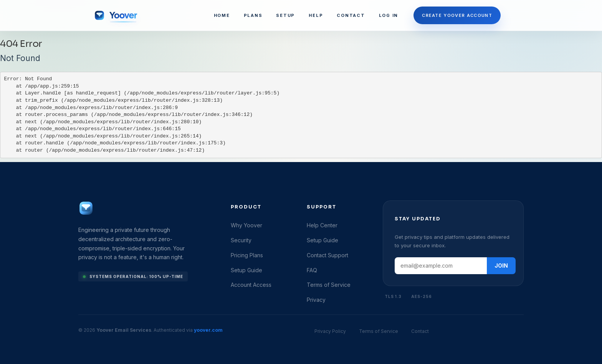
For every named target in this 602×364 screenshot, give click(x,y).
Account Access (251, 285)
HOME (222, 15)
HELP (316, 15)
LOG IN (389, 15)
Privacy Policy (330, 331)
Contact (420, 331)
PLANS (253, 15)
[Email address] (441, 266)
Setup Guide (246, 270)
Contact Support (327, 255)
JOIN (501, 266)
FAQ (312, 270)
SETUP (285, 15)
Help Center (322, 225)
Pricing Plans (247, 255)
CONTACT (351, 15)
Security (241, 240)
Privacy (316, 300)
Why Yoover (246, 225)
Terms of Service (329, 285)
